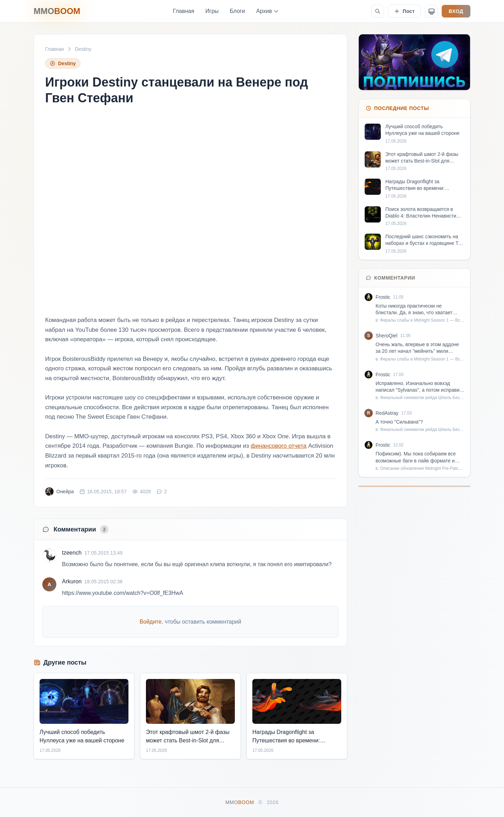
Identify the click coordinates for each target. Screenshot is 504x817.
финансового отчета (279, 446)
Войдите (151, 622)
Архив (268, 11)
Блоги (238, 11)
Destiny (83, 49)
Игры (212, 11)
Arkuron (72, 581)
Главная (184, 11)
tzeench (72, 553)
